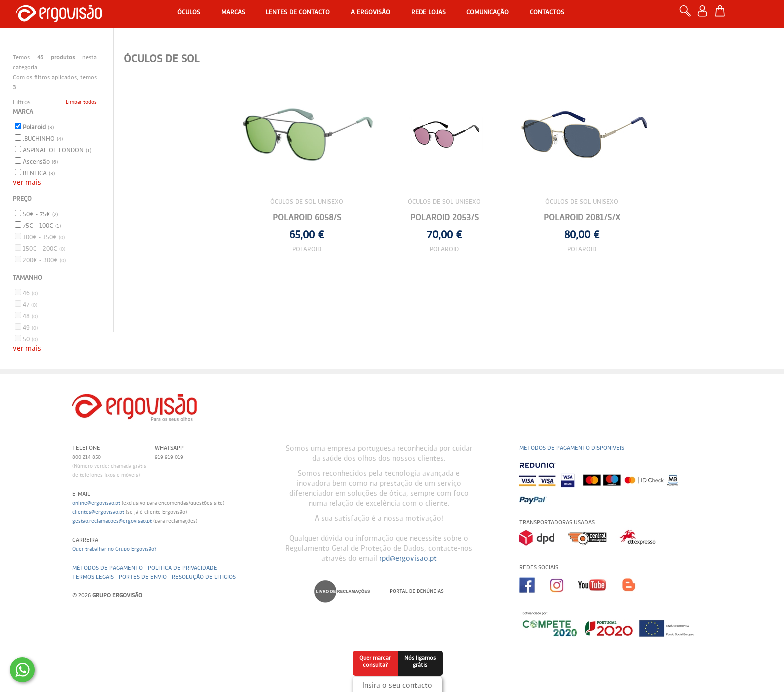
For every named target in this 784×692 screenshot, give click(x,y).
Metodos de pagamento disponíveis (572, 448)
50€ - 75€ (36, 214)
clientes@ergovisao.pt (98, 512)
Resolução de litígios (204, 577)
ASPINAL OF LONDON (53, 150)
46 (26, 293)
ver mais (27, 183)
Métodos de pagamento (108, 568)
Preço (22, 199)
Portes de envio (143, 577)
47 (26, 304)
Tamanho (28, 278)
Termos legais (93, 577)
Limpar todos (81, 103)
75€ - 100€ (38, 225)
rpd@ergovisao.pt (408, 559)
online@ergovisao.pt (96, 503)
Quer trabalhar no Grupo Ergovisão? (115, 549)
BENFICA (35, 173)
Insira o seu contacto (397, 686)
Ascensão (36, 161)
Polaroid (34, 127)
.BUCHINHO (39, 138)
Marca (23, 112)
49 (26, 327)
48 (26, 316)
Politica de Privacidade (183, 568)
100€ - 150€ (40, 237)
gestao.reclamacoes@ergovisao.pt (112, 521)
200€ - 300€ (40, 260)
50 (26, 339)
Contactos (547, 13)
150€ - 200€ (40, 248)
